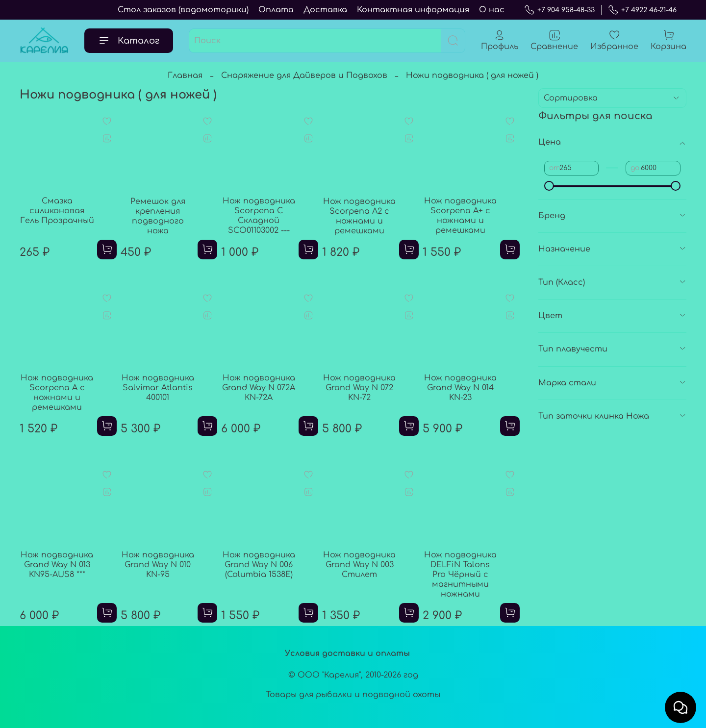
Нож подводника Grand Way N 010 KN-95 (158, 565)
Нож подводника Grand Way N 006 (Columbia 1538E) (259, 565)
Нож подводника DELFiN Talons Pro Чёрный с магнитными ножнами (460, 575)
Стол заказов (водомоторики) (183, 10)
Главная (185, 75)
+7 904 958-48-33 (559, 10)
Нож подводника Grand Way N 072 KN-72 (359, 388)
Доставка (325, 10)
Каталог (129, 41)
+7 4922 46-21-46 (642, 10)
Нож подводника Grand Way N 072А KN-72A (259, 388)
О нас (492, 10)
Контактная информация (413, 10)
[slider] (549, 186)
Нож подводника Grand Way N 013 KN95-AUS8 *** (57, 565)
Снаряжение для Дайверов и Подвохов (304, 75)
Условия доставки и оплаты (347, 653)
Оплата (276, 10)
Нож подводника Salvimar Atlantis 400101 (158, 388)
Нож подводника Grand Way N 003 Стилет (359, 565)
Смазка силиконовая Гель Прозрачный (57, 211)
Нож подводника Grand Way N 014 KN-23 (460, 388)
